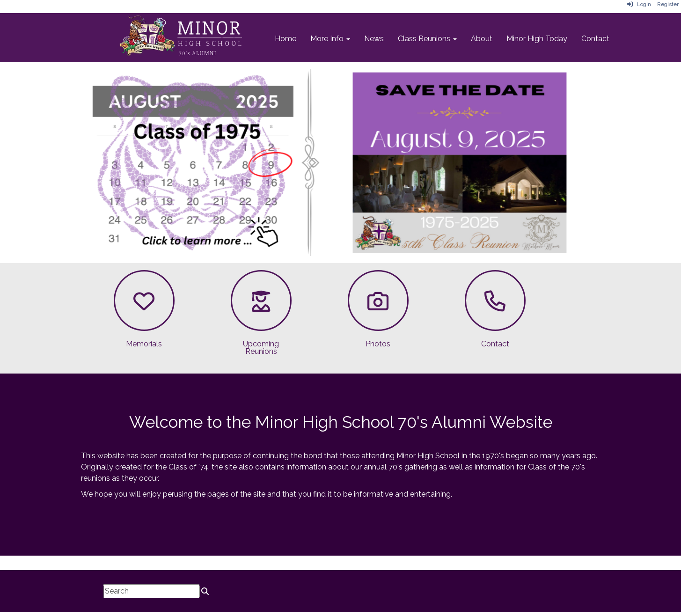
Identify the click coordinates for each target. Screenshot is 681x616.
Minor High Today (537, 39)
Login (639, 4)
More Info (330, 39)
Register (668, 4)
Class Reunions (427, 39)
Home (286, 39)
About (482, 39)
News (374, 39)
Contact (595, 39)
